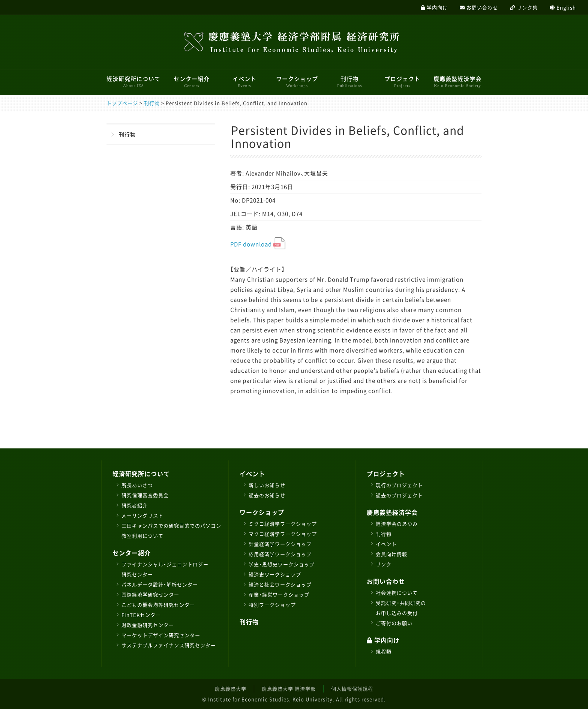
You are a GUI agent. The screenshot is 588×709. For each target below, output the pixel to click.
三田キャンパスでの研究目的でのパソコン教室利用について (171, 531)
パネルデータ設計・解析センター (160, 584)
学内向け (383, 640)
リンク (384, 564)
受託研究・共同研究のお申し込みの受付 (401, 608)
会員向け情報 (391, 554)
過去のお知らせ (267, 495)
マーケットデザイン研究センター (161, 635)
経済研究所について (133, 81)
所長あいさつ (137, 485)
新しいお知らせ (267, 485)
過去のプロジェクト (399, 495)
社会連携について (397, 593)
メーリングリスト (142, 515)
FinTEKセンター (141, 615)
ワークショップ (297, 81)
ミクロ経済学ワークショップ (283, 524)
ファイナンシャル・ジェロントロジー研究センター (165, 569)
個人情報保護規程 (352, 689)
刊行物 (349, 81)
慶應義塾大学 (231, 689)
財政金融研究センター (148, 625)
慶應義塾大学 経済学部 (289, 689)
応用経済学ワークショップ (280, 554)
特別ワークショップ (272, 605)
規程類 (384, 651)
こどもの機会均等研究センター (158, 605)
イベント (244, 81)
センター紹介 (192, 81)
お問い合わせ (386, 581)
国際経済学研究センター (150, 594)
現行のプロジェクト (399, 485)
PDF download (258, 244)
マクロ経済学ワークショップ (283, 534)
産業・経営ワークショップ (279, 594)
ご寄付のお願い (394, 623)
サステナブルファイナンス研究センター (169, 645)
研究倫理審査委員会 (145, 495)
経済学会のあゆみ (397, 524)
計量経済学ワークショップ (280, 544)
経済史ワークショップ (275, 574)
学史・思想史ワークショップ (282, 564)
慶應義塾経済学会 (457, 81)
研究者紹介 (135, 505)
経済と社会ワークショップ (280, 584)
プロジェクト (402, 81)
